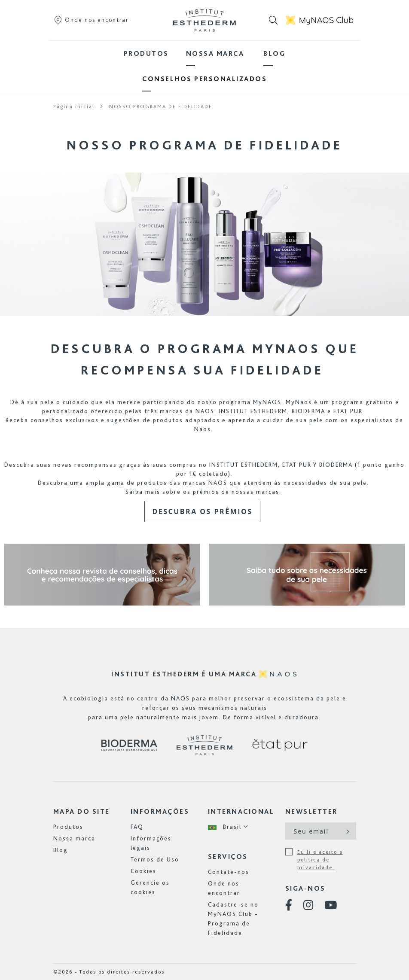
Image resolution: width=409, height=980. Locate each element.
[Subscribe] (347, 831)
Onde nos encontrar (91, 20)
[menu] (204, 66)
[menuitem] (146, 53)
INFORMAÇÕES (160, 811)
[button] (228, 827)
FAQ (137, 827)
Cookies (143, 871)
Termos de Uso (155, 859)
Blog (61, 850)
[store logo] (204, 20)
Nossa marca (74, 838)
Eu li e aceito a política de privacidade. (320, 860)
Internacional (241, 811)
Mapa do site (82, 811)
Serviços (228, 857)
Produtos (68, 827)
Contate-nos (229, 872)
